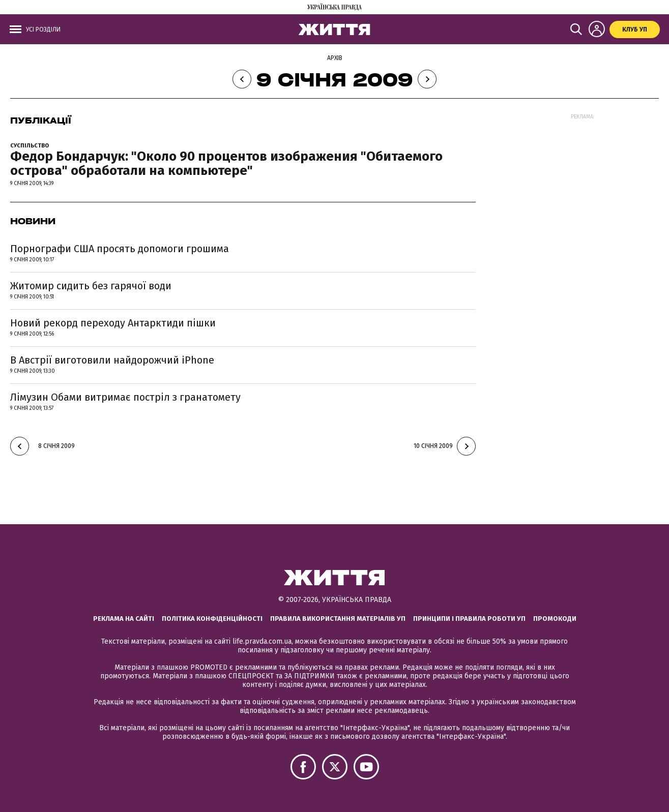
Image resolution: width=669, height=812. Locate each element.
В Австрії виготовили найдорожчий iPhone (112, 360)
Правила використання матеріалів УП (338, 619)
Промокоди (555, 619)
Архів (335, 58)
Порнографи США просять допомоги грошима (120, 249)
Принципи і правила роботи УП (469, 619)
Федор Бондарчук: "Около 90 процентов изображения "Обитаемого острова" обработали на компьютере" (226, 164)
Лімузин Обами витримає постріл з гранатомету (125, 397)
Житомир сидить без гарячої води (91, 286)
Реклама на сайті (124, 619)
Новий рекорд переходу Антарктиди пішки (113, 323)
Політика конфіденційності (212, 619)
